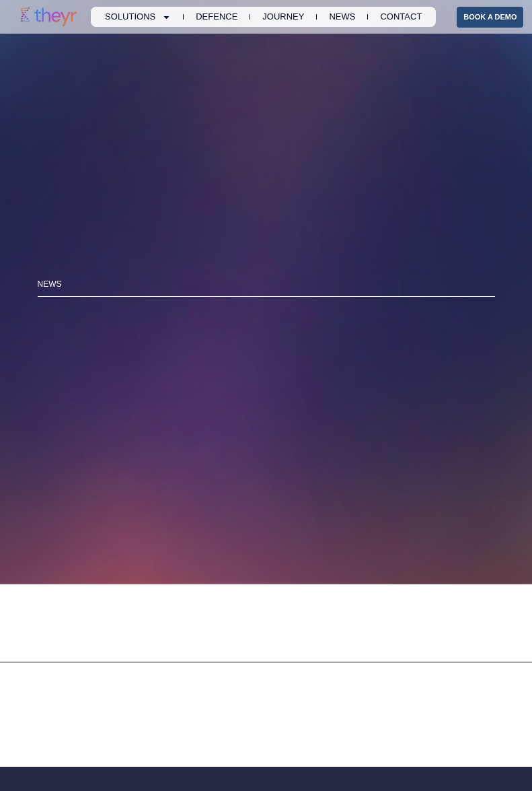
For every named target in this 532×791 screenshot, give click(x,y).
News (342, 16)
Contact (401, 16)
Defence (217, 16)
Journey (283, 16)
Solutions (138, 17)
